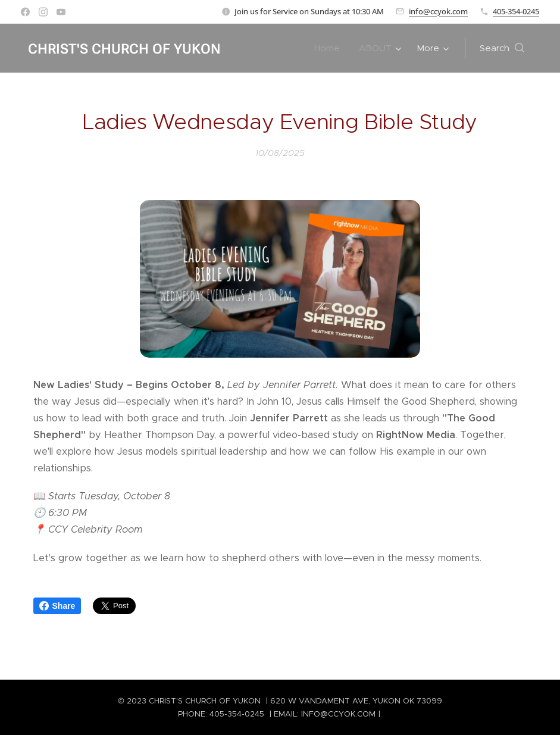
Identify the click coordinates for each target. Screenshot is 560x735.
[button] (502, 48)
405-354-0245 (516, 11)
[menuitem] (330, 48)
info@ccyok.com (438, 11)
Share (57, 606)
